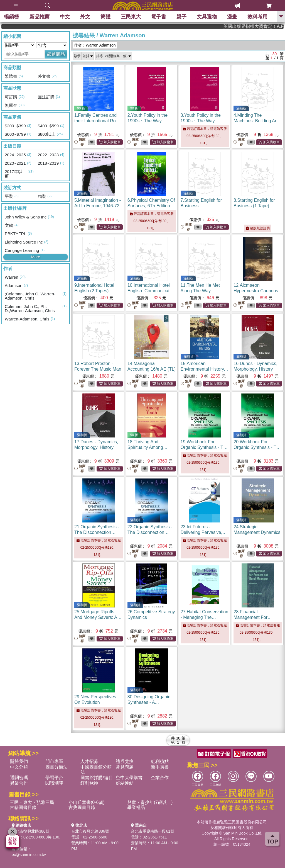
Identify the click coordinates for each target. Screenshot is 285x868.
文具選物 (207, 17)
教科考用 (258, 17)
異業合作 (19, 783)
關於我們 (19, 761)
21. (97, 532)
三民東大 (131, 17)
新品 (40, 17)
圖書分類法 (56, 767)
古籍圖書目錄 (23, 807)
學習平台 (54, 778)
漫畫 (232, 17)
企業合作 (160, 778)
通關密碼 (19, 778)
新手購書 (160, 767)
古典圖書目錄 (82, 807)
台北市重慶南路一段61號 (153, 831)
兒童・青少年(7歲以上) (150, 802)
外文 (85, 17)
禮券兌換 (125, 761)
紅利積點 (160, 761)
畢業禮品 (136, 807)
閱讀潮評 (54, 783)
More (36, 257)
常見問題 (125, 767)
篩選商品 (56, 54)
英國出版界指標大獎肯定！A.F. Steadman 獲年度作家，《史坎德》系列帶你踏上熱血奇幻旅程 (264, 26)
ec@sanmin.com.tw (29, 855)
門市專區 (54, 761)
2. (148, 121)
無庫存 (80, 142)
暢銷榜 (12, 17)
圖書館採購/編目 (97, 778)
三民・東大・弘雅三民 (32, 802)
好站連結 (125, 783)
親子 (182, 17)
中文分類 (19, 767)
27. (205, 617)
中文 (65, 17)
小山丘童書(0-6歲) (87, 802)
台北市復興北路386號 (30, 831)
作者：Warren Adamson (95, 45)
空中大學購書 (129, 778)
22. (150, 532)
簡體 (105, 17)
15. (204, 369)
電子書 (159, 17)
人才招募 (89, 761)
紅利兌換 (89, 783)
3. (201, 121)
